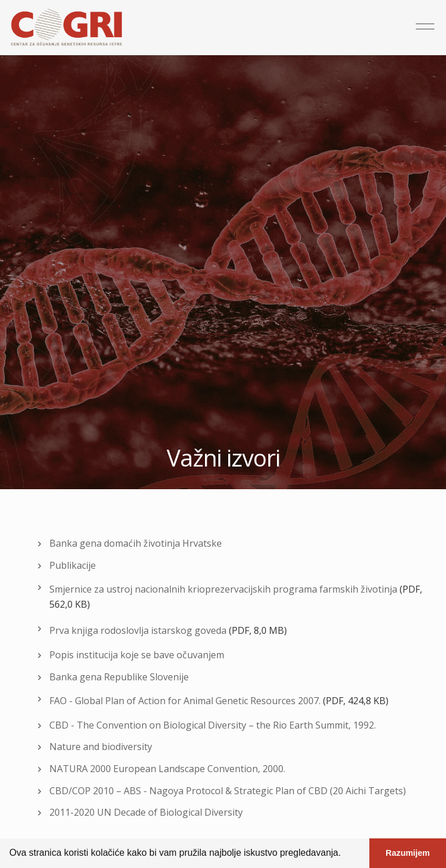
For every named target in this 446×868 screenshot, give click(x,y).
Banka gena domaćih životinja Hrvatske (136, 543)
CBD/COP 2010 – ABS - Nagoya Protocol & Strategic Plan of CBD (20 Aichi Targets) (228, 791)
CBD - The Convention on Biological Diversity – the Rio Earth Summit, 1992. (213, 725)
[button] (345, 854)
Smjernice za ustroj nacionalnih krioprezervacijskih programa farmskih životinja (223, 589)
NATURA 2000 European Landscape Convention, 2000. (167, 769)
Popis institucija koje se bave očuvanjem (137, 655)
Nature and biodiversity (101, 747)
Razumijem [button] (408, 853)
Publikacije (73, 565)
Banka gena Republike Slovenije (119, 677)
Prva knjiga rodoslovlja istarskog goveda (138, 630)
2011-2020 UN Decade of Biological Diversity (146, 812)
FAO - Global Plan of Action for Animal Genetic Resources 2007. (185, 701)
